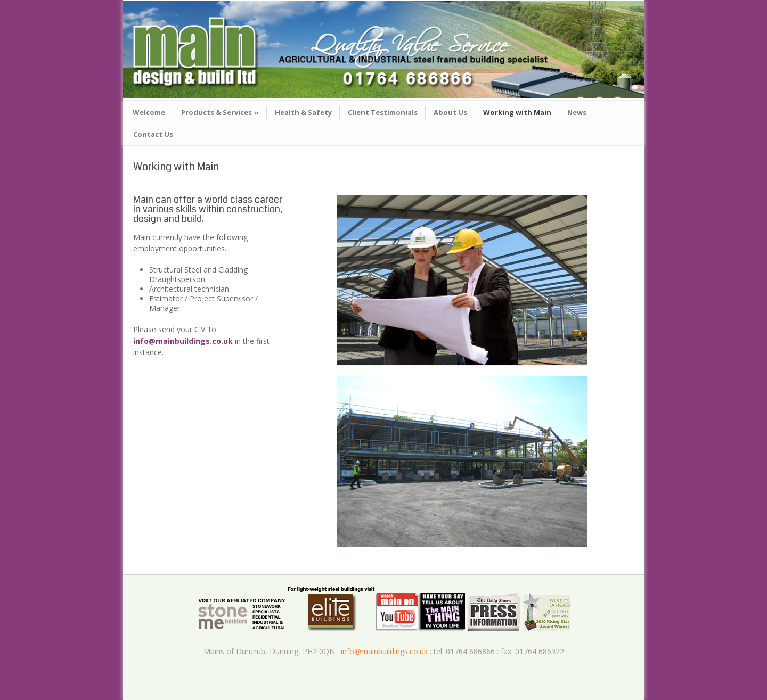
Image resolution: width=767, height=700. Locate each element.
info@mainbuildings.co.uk (184, 341)
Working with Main (517, 112)
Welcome (149, 112)
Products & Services (220, 112)
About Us (450, 112)
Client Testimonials (383, 112)
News (577, 112)
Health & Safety (303, 112)
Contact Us (153, 134)
